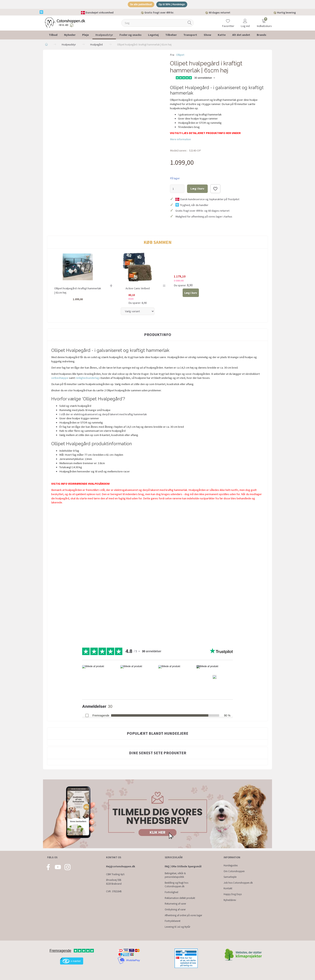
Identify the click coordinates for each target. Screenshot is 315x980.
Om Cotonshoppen (234, 871)
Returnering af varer (175, 904)
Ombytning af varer (175, 909)
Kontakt (228, 888)
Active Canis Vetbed (138, 289)
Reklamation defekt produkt (180, 898)
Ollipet (180, 55)
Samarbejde (230, 877)
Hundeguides (231, 865)
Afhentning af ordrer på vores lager (183, 915)
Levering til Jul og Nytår (177, 927)
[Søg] (190, 24)
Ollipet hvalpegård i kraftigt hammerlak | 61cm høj (78, 291)
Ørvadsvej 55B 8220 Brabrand (114, 882)
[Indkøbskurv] (264, 21)
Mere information (180, 140)
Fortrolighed (171, 892)
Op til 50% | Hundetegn (173, 5)
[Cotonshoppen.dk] (65, 23)
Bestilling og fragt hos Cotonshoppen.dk (176, 885)
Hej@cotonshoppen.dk (121, 866)
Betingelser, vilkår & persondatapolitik (175, 875)
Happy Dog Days (233, 894)
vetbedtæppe (60, 378)
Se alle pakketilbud (140, 5)
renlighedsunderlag (87, 378)
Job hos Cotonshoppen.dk (238, 883)
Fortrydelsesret (173, 921)
